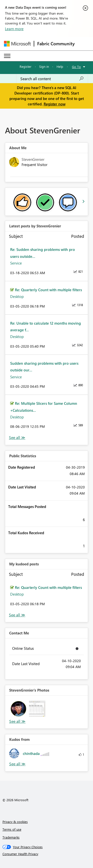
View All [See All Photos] (17, 721)
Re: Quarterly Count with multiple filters (48, 290)
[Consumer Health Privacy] (47, 854)
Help (60, 66)
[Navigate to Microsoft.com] (17, 44)
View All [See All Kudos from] (17, 764)
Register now (55, 104)
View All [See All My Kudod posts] (17, 615)
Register (26, 66)
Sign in (44, 66)
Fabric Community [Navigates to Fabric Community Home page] (56, 44)
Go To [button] (76, 67)
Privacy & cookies (15, 822)
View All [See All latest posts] (17, 438)
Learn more (14, 29)
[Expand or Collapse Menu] (7, 56)
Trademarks (11, 837)
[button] (18, 709)
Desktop (17, 296)
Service (16, 263)
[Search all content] (52, 79)
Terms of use (12, 829)
